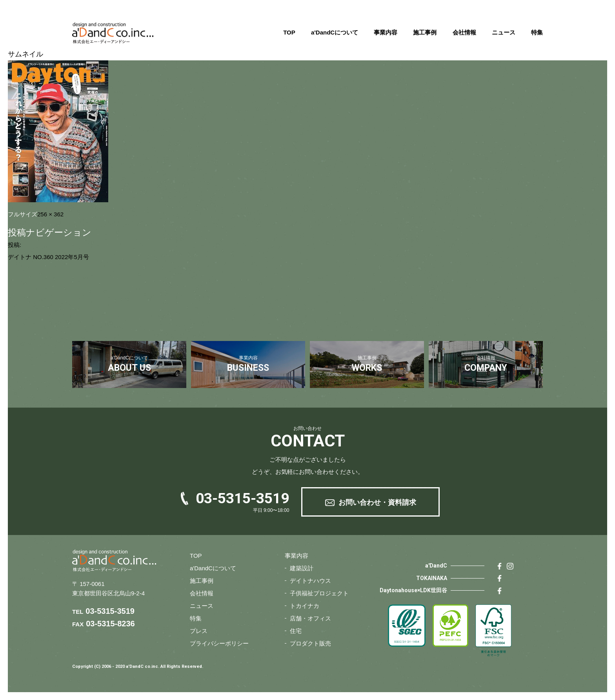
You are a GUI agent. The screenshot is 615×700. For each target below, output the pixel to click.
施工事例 (425, 32)
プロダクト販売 (310, 643)
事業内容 (386, 32)
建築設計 (302, 568)
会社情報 (464, 32)
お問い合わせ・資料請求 (377, 502)
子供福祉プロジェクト (319, 593)
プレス (199, 631)
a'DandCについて (335, 32)
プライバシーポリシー (219, 643)
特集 (537, 32)
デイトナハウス (310, 581)
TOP (289, 32)
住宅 (296, 631)
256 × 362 (50, 214)
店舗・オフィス (310, 618)
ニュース (504, 32)
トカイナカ (305, 606)
